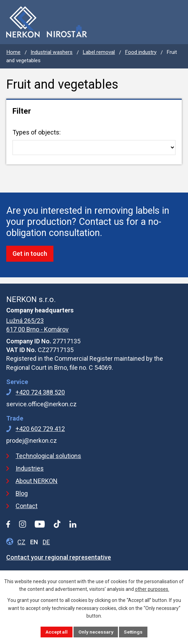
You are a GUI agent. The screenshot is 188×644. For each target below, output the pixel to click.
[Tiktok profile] (57, 524)
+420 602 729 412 (40, 429)
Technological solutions (48, 456)
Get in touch (30, 254)
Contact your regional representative (59, 557)
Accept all (56, 631)
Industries (30, 468)
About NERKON (37, 481)
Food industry (141, 52)
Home (13, 52)
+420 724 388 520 (40, 392)
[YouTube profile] (40, 524)
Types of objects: (94, 142)
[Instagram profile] (23, 524)
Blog (22, 493)
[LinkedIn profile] (73, 524)
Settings (134, 631)
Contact (27, 506)
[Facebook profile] (8, 524)
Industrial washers (52, 52)
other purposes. (152, 589)
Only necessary (96, 631)
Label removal (99, 52)
